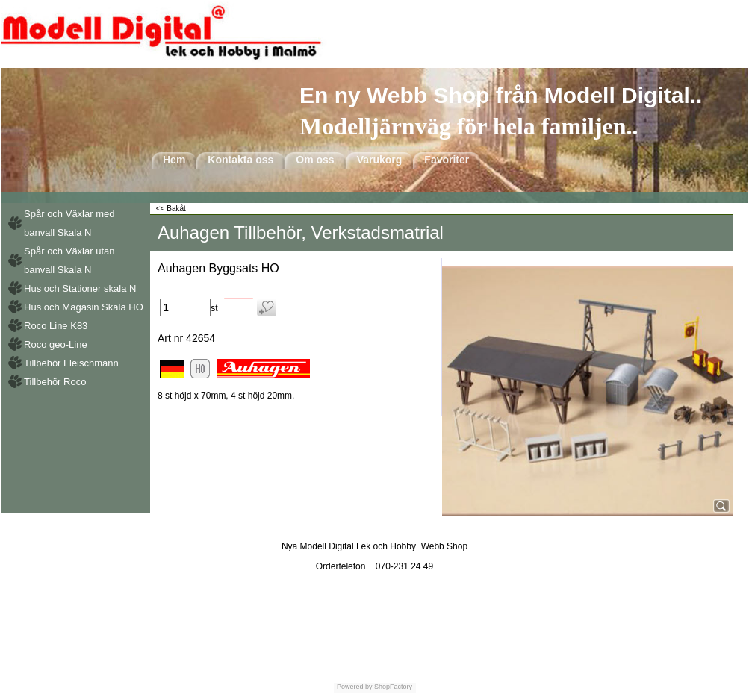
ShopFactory (393, 687)
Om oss (315, 160)
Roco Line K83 (56, 326)
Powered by (355, 687)
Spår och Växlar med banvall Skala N (69, 223)
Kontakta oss (240, 160)
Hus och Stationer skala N (80, 288)
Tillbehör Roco (55, 382)
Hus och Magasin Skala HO (84, 307)
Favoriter (447, 160)
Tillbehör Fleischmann (71, 363)
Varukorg (380, 160)
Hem (174, 160)
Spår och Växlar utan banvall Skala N (69, 260)
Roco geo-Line (56, 344)
